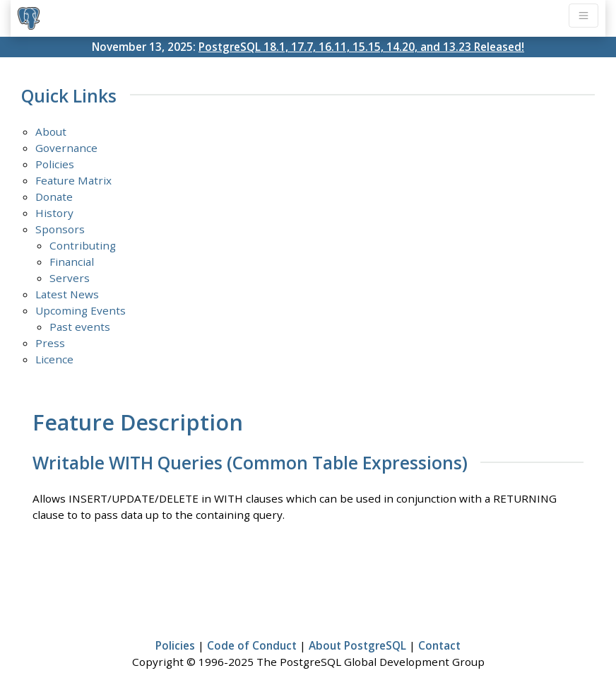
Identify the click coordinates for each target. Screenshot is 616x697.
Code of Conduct (252, 645)
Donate (54, 197)
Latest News (67, 294)
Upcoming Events (81, 310)
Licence (54, 359)
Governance (66, 148)
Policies (55, 164)
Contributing (83, 245)
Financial (72, 262)
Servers (70, 278)
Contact (439, 645)
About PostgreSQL (357, 645)
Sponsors (60, 229)
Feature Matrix (73, 180)
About (51, 131)
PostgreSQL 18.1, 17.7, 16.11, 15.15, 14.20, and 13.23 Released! (361, 47)
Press (50, 343)
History (54, 213)
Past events (80, 327)
